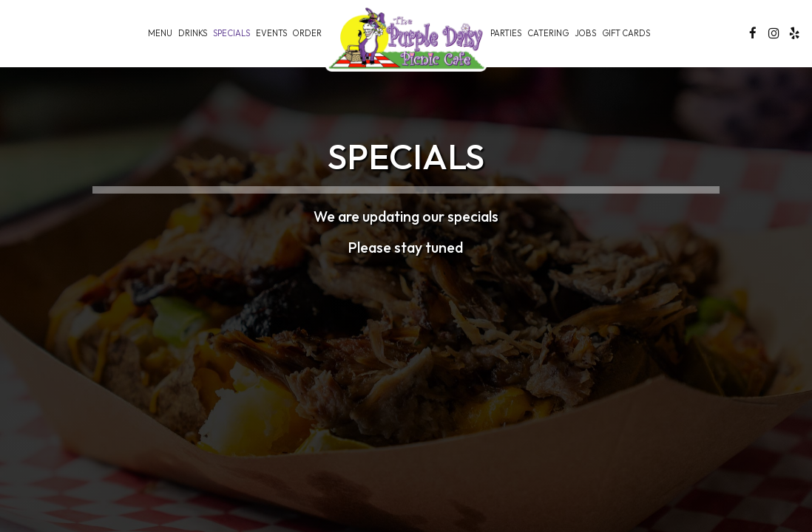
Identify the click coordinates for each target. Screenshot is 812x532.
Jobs (585, 33)
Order (307, 33)
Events (271, 33)
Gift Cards (626, 33)
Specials (231, 33)
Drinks (193, 33)
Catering (548, 33)
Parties (506, 33)
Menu (160, 33)
